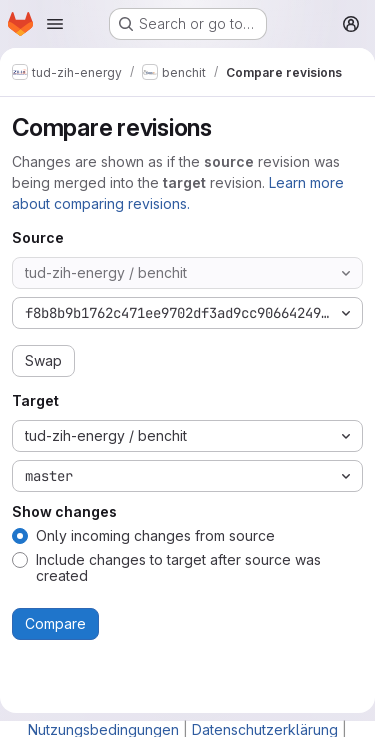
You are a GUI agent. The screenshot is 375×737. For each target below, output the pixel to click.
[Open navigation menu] (55, 24)
